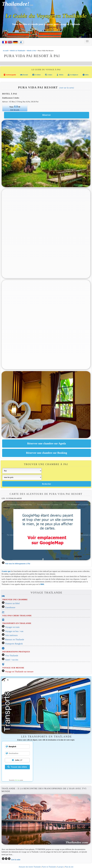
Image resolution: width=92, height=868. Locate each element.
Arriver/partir (10, 75)
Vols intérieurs (11, 635)
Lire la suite (16, 860)
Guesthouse (10, 607)
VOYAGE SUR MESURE (13, 668)
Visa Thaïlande (12, 656)
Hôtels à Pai (31, 51)
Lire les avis (15, 110)
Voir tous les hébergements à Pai (18, 564)
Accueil (6, 51)
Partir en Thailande (49, 867)
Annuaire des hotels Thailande (30, 867)
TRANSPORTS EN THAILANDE (17, 623)
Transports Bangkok (14, 644)
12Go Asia (17, 780)
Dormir (24, 75)
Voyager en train (12, 627)
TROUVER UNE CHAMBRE (15, 600)
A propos (60, 867)
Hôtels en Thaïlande (18, 51)
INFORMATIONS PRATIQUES (16, 652)
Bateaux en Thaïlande (15, 640)
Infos (86, 75)
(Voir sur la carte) (67, 88)
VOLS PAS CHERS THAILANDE (17, 616)
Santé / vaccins (12, 660)
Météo (60, 75)
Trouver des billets (17, 767)
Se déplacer (73, 75)
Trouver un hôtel (12, 603)
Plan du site (69, 867)
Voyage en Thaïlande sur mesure (19, 672)
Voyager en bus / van (14, 631)
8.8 (16, 106)
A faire (49, 75)
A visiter (36, 75)
